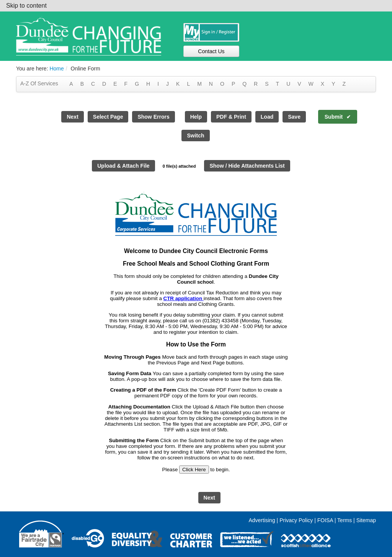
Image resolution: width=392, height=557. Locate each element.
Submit (334, 117)
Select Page (108, 117)
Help (196, 117)
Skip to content (26, 6)
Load (267, 117)
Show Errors (153, 117)
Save (294, 117)
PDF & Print (231, 117)
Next (72, 117)
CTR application (184, 298)
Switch (195, 136)
